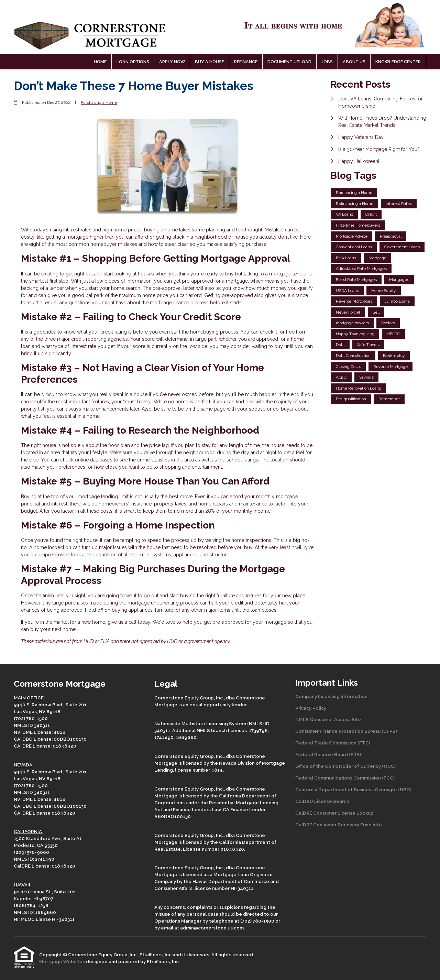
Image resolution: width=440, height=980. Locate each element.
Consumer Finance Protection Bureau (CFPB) (346, 731)
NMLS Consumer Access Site (328, 719)
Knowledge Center (398, 62)
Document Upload (289, 62)
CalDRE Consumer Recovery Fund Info (339, 825)
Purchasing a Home (99, 102)
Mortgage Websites (63, 961)
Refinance (246, 62)
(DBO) (404, 790)
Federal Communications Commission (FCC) (345, 778)
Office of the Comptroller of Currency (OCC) (345, 766)
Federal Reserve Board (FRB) (328, 754)
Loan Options (133, 62)
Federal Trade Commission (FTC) (333, 743)
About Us (354, 62)
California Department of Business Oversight (346, 790)
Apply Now (172, 62)
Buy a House (210, 62)
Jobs (327, 62)
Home (100, 62)
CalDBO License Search (322, 801)
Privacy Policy (311, 708)
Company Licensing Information (331, 696)
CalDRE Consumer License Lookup (334, 813)
